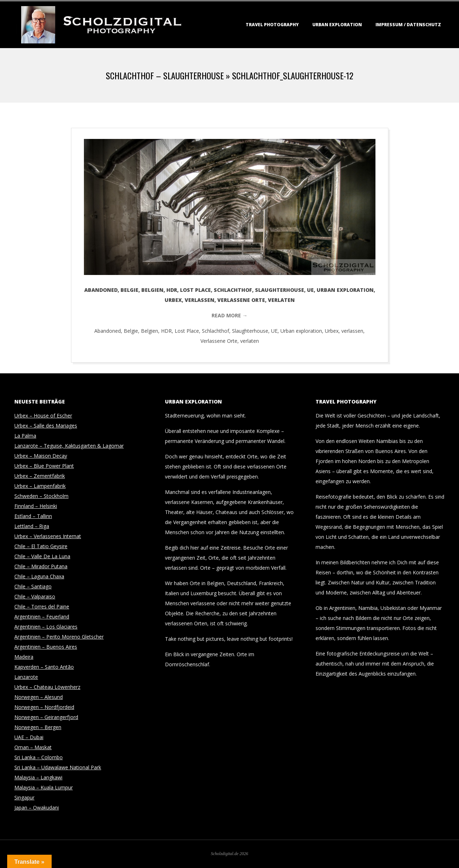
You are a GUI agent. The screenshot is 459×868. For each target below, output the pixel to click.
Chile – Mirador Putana (41, 566)
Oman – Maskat (33, 747)
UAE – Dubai (29, 737)
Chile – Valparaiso (35, 596)
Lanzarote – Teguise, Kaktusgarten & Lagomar (69, 446)
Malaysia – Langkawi (38, 777)
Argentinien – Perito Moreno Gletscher (59, 637)
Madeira (24, 657)
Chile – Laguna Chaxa (39, 576)
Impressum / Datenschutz (408, 25)
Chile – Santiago (33, 586)
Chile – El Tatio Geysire (41, 546)
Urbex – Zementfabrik (40, 476)
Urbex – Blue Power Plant (44, 466)
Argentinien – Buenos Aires (46, 647)
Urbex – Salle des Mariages (46, 426)
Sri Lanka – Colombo (39, 757)
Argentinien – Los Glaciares (46, 627)
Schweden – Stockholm (41, 496)
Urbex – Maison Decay (41, 456)
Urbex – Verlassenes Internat (48, 536)
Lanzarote (26, 677)
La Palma (25, 436)
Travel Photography (272, 25)
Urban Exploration (337, 25)
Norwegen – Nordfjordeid (44, 707)
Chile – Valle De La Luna (42, 556)
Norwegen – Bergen (38, 727)
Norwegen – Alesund (39, 697)
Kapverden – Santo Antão (44, 667)
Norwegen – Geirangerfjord (46, 717)
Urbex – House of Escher (43, 416)
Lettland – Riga (32, 526)
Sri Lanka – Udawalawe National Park (58, 767)
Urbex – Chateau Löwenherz (47, 687)
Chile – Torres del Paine (42, 606)
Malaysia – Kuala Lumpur (44, 787)
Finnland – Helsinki (36, 506)
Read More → (229, 315)
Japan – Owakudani (37, 808)
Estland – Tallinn (33, 516)
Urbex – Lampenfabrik (40, 486)
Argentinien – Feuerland (42, 617)
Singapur (24, 797)
